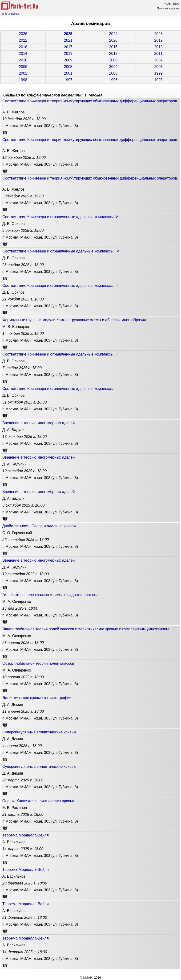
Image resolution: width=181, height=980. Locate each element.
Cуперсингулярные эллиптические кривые (39, 732)
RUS (167, 4)
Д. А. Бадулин (14, 430)
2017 (68, 47)
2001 (68, 73)
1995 (158, 80)
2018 (23, 47)
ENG (176, 4)
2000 (113, 73)
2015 (158, 47)
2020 (113, 40)
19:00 (23, 196)
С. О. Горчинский (17, 533)
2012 (113, 54)
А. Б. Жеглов (14, 112)
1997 (68, 80)
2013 (68, 54)
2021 (68, 40)
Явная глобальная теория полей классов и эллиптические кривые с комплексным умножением (86, 629)
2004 (113, 67)
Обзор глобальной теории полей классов (38, 663)
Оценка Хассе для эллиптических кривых (38, 801)
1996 (113, 80)
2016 (113, 47)
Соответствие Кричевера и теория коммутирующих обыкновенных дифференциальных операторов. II (90, 142)
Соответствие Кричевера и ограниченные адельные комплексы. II (60, 354)
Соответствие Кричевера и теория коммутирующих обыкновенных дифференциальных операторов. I (90, 180)
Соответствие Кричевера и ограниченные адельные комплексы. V (60, 217)
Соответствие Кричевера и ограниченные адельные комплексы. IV (61, 251)
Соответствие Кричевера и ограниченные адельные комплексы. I (60, 389)
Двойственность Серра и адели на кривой (39, 526)
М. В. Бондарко (16, 327)
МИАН (88, 978)
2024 (113, 34)
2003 (158, 67)
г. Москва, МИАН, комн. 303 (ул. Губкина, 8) (40, 126)
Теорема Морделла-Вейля (26, 835)
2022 (23, 40)
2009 (68, 60)
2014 (23, 54)
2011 (158, 54)
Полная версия (168, 8)
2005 (68, 67)
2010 (23, 60)
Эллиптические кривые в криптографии (37, 698)
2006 (23, 67)
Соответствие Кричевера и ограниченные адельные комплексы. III (60, 286)
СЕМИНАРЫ (10, 14)
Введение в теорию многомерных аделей (39, 423)
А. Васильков (14, 842)
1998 (23, 80)
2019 (158, 40)
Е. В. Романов (15, 808)
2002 (23, 73)
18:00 (24, 119)
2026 (23, 34)
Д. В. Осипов (14, 224)
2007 (158, 60)
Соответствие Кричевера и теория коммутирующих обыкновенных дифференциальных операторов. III (90, 103)
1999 (158, 73)
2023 (158, 34)
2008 (113, 60)
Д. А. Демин (13, 705)
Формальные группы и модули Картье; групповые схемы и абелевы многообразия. (75, 320)
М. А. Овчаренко (17, 602)
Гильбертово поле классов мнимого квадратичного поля (51, 595)
